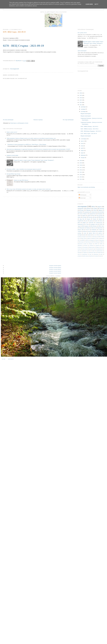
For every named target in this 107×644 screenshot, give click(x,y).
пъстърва (80, 235)
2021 (81, 105)
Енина (97, 240)
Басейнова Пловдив (82, 237)
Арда (79, 226)
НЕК (102, 242)
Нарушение (100, 228)
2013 (81, 177)
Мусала (94, 228)
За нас (4, 359)
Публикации (83, 195)
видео (99, 207)
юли (82, 143)
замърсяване (84, 251)
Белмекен (89, 237)
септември (84, 139)
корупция (80, 252)
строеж (89, 235)
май (82, 148)
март (82, 153)
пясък (101, 221)
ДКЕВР (83, 240)
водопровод (87, 212)
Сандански (97, 245)
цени (100, 256)
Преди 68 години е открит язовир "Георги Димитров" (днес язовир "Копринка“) (34, 160)
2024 (81, 98)
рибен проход (86, 256)
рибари (84, 223)
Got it (96, 4)
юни (82, 146)
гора (89, 231)
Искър (82, 210)
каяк (89, 251)
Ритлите (86, 245)
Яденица (89, 210)
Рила (95, 210)
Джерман (92, 240)
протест (100, 233)
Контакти (11, 359)
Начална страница (38, 120)
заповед (94, 231)
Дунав (79, 217)
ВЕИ (99, 237)
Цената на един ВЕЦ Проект (21, 180)
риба (79, 223)
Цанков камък (92, 247)
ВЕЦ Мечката (94, 226)
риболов (92, 256)
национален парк (92, 252)
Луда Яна (82, 219)
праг (90, 254)
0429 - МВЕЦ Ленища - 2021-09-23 (89, 126)
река (85, 235)
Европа (100, 210)
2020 (81, 160)
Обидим (91, 244)
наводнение (81, 208)
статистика (91, 223)
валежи (79, 249)
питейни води (100, 252)
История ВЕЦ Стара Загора (13, 174)
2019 (81, 163)
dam (94, 235)
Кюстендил (81, 242)
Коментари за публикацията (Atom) (19, 123)
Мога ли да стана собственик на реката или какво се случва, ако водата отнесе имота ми (29, 189)
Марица (88, 228)
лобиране (85, 252)
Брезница (95, 237)
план (85, 233)
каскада (79, 233)
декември (83, 107)
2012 (81, 179)
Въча (93, 216)
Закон (79, 216)
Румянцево (94, 230)
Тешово (94, 219)
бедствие (80, 212)
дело (86, 221)
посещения (15, 69)
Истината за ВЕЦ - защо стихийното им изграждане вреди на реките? (24, 169)
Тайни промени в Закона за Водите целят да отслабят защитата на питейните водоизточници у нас (31, 138)
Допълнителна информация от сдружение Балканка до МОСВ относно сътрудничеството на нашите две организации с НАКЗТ (38, 149)
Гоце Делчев (99, 216)
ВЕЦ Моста (101, 217)
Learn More (89, 4)
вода (96, 217)
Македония (82, 228)
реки (101, 254)
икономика (102, 212)
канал (96, 221)
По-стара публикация (68, 120)
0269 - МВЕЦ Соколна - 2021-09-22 (90, 129)
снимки (96, 256)
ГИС (79, 240)
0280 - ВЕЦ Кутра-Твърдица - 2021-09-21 (91, 131)
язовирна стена (94, 224)
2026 (81, 93)
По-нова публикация (8, 120)
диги (79, 251)
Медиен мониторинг (81, 51)
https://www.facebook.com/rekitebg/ (86, 187)
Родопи (88, 219)
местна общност (83, 214)
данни (89, 216)
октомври (83, 111)
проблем (88, 208)
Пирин (84, 216)
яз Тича (87, 224)
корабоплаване (100, 251)
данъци (91, 249)
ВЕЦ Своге (101, 226)
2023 (81, 100)
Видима (93, 238)
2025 (81, 95)
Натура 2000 (81, 230)
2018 (81, 165)
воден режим (85, 249)
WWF (101, 224)
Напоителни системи (82, 244)
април (83, 150)
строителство (99, 223)
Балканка (100, 214)
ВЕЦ (93, 207)
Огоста (88, 230)
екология (102, 208)
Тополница (85, 247)
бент (102, 247)
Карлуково (102, 240)
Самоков (91, 245)
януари (83, 157)
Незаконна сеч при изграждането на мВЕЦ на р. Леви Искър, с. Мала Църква (27, 144)
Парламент (80, 245)
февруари (83, 155)
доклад (91, 221)
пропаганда (96, 254)
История (84, 217)
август (83, 141)
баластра (90, 217)
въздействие (80, 221)
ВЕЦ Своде (84, 238)
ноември (83, 109)
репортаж (80, 256)
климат (93, 251)
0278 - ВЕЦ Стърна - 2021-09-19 (23, 46)
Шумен (100, 219)
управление (80, 224)
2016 (81, 170)
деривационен (100, 249)
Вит (98, 238)
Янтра (85, 231)
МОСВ (93, 242)
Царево (98, 247)
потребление (85, 254)
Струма (101, 230)
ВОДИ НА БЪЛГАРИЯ (12, 155)
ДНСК (87, 240)
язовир (95, 208)
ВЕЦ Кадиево (85, 226)
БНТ (102, 235)
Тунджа (79, 231)
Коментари (82, 198)
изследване (100, 231)
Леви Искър (88, 242)
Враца (101, 238)
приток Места (92, 233)
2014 (81, 175)
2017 (81, 167)
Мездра (98, 242)
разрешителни (93, 214)
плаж (79, 254)
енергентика (94, 212)
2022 (81, 102)
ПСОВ (96, 244)
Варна (89, 238)
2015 (81, 172)
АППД (98, 235)
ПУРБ (101, 244)
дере (95, 249)
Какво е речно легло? (12, 132)
